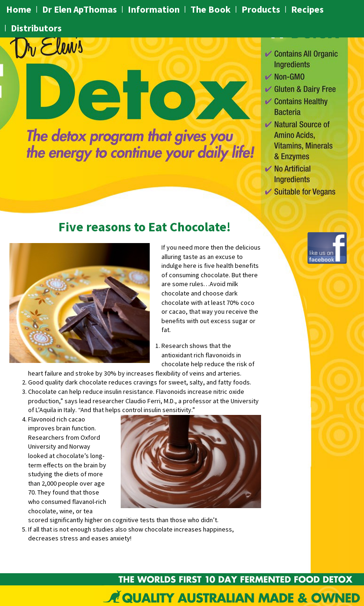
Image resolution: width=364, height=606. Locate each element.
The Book (211, 9)
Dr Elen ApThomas (80, 9)
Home (19, 9)
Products (261, 9)
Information (154, 9)
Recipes (307, 9)
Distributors (36, 28)
